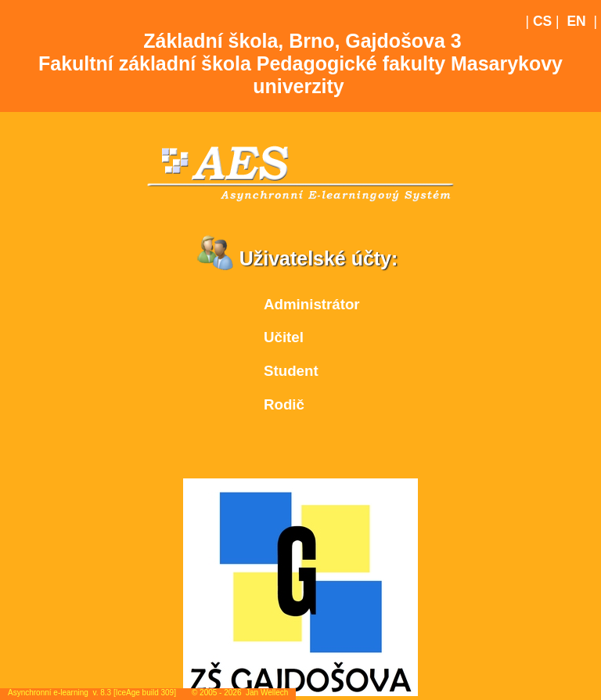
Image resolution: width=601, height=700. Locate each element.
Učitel (284, 337)
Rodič (284, 404)
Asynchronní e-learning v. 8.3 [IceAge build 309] (92, 693)
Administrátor (312, 304)
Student (291, 371)
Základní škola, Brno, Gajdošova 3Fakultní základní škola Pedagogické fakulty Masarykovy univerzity (300, 63)
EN (576, 21)
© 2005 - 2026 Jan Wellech (240, 693)
